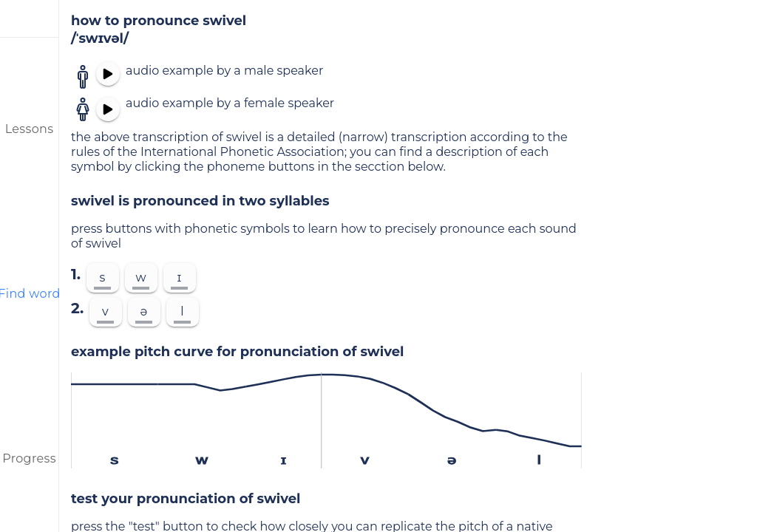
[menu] (30, 18)
